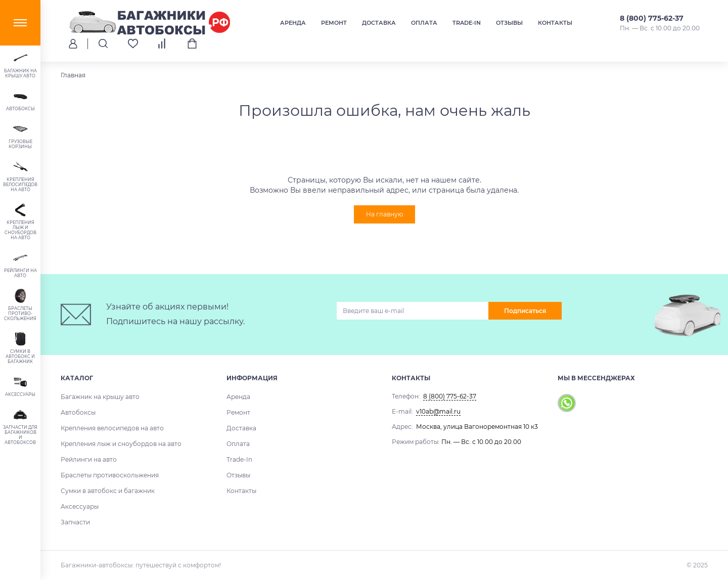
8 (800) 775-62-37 (652, 18)
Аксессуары (80, 506)
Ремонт (334, 23)
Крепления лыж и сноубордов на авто (121, 444)
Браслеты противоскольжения (110, 475)
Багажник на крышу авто (100, 397)
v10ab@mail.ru (438, 411)
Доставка (379, 23)
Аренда (293, 23)
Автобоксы (78, 412)
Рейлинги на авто (89, 459)
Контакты (555, 23)
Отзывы (509, 23)
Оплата (424, 23)
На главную (384, 214)
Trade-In (467, 23)
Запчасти (75, 522)
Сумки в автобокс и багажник (108, 491)
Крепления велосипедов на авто (112, 428)
